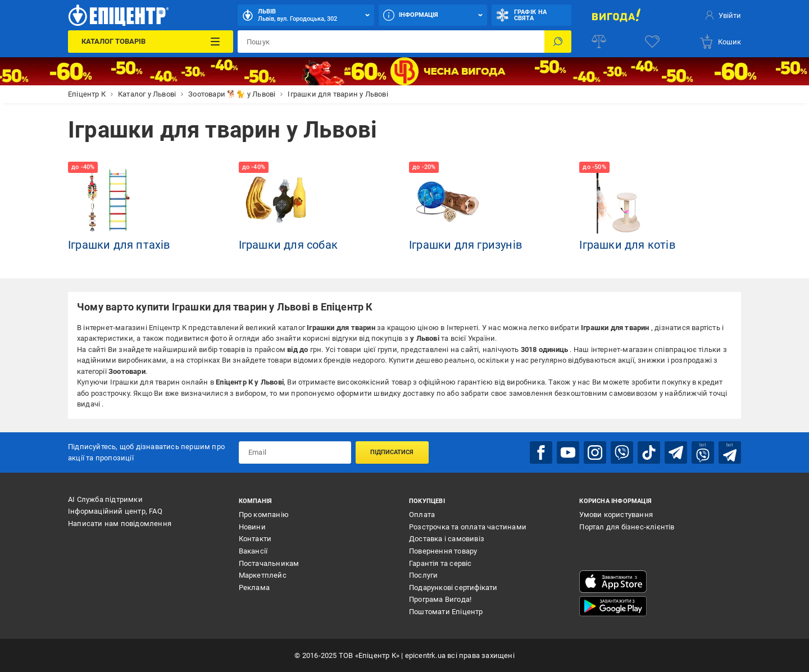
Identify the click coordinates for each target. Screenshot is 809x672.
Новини (252, 527)
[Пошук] (558, 42)
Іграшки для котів (627, 245)
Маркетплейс (263, 575)
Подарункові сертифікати (453, 588)
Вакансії (253, 551)
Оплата (422, 515)
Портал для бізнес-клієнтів (627, 527)
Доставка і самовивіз (447, 539)
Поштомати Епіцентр (446, 612)
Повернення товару (443, 551)
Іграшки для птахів (119, 245)
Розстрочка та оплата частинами (468, 527)
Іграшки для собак (288, 245)
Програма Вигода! (440, 599)
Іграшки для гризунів (465, 245)
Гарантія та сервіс (440, 563)
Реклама (254, 588)
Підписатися (392, 452)
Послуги (423, 575)
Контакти (255, 539)
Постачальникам (269, 563)
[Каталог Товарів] (150, 42)
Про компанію (264, 515)
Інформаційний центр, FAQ (115, 511)
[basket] (720, 42)
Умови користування (616, 515)
